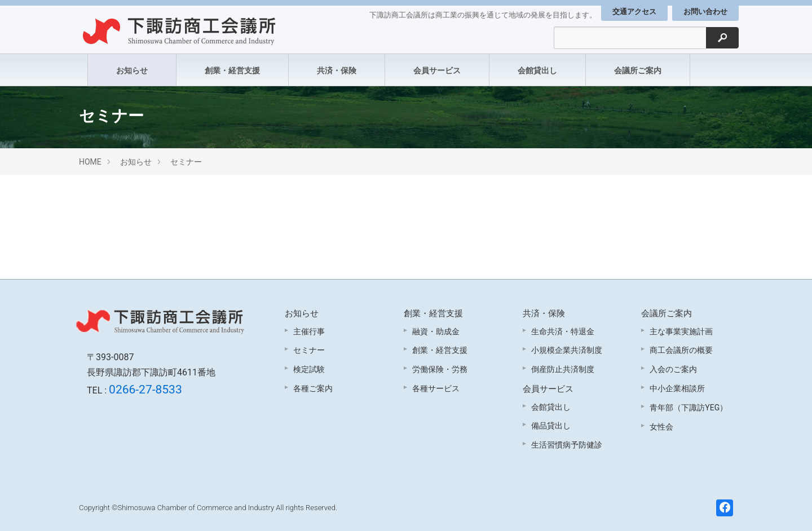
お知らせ (132, 70)
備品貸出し (551, 426)
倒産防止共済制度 (563, 369)
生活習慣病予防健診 (567, 445)
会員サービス (437, 70)
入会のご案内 (673, 369)
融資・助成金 (436, 331)
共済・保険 (337, 70)
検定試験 (309, 369)
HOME (90, 162)
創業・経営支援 (232, 70)
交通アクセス (634, 12)
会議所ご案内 (638, 70)
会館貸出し (537, 70)
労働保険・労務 (440, 369)
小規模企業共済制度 (567, 350)
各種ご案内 (313, 388)
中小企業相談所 (677, 388)
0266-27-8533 (145, 390)
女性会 (661, 427)
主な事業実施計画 (681, 331)
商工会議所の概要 (681, 350)
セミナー (186, 162)
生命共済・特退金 (563, 331)
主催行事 (309, 331)
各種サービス (436, 388)
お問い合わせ (705, 12)
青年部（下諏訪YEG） (689, 408)
